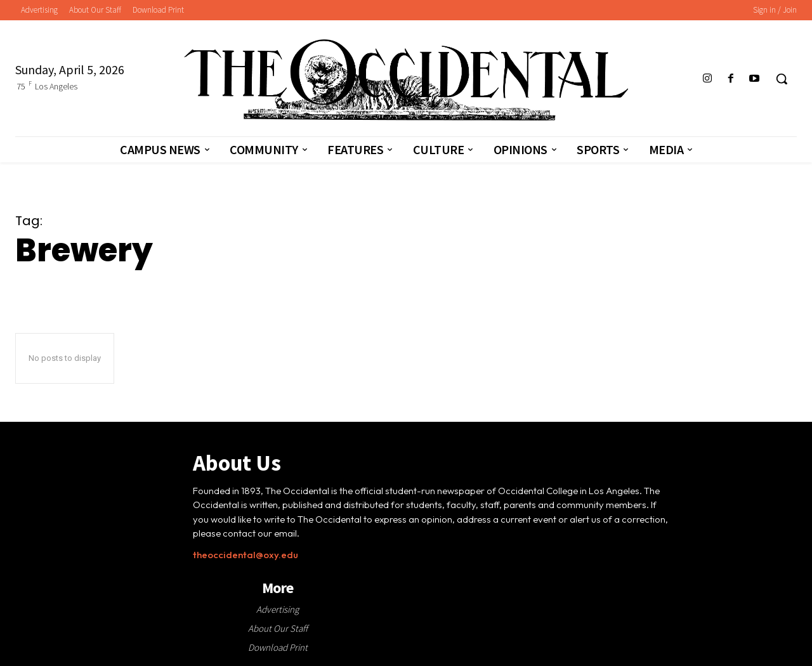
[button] (782, 79)
